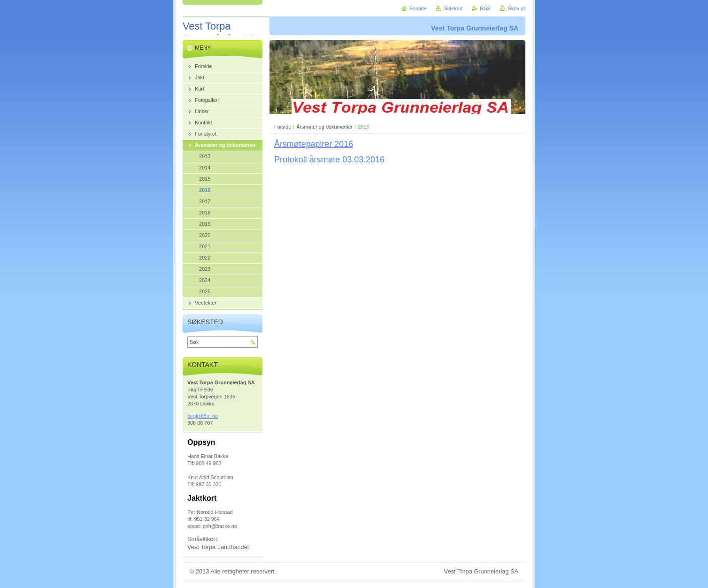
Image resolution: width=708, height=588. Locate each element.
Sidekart (453, 8)
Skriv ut (516, 8)
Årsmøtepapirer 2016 (314, 144)
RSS (485, 8)
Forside (283, 127)
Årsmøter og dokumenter (324, 127)
